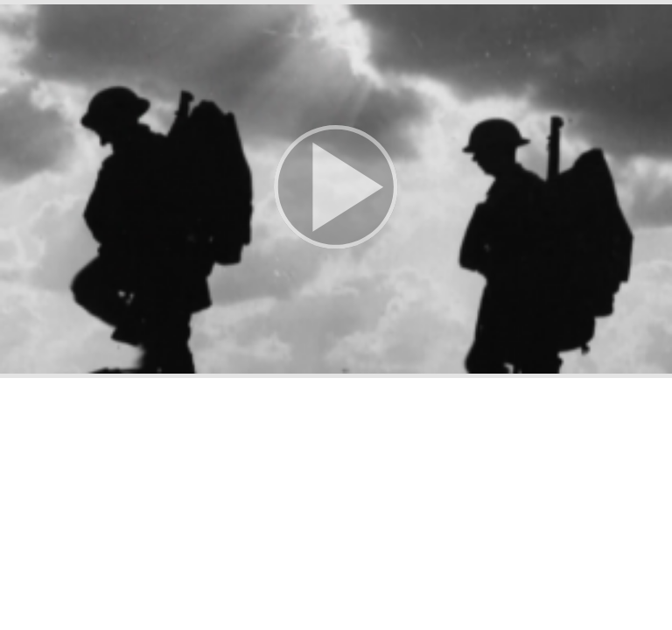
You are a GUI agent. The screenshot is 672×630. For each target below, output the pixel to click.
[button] (336, 189)
